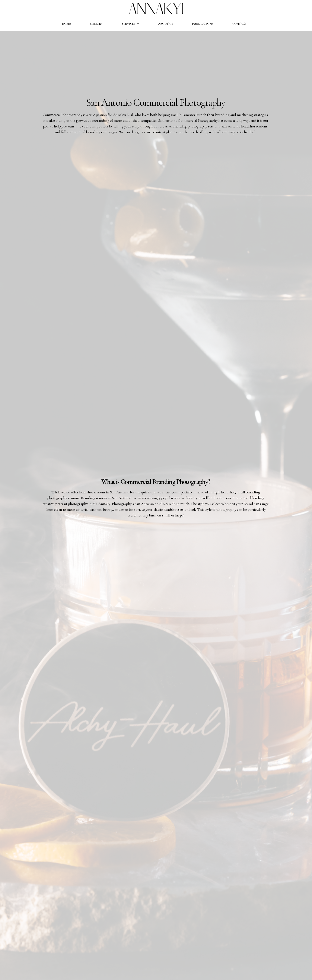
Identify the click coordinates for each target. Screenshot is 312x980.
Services (131, 24)
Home (66, 24)
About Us (165, 24)
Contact (239, 24)
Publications (203, 24)
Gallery (96, 24)
